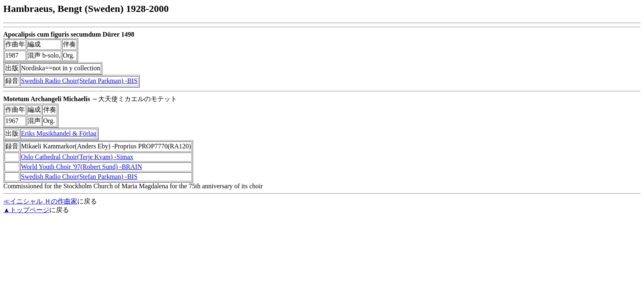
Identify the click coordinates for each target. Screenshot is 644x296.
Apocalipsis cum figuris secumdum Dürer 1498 (69, 34)
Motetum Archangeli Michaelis (47, 99)
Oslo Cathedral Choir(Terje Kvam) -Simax (77, 157)
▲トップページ (26, 210)
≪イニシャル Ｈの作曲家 (40, 201)
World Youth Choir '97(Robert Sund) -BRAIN (82, 167)
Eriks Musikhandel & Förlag (59, 133)
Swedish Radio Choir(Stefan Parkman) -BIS (79, 81)
